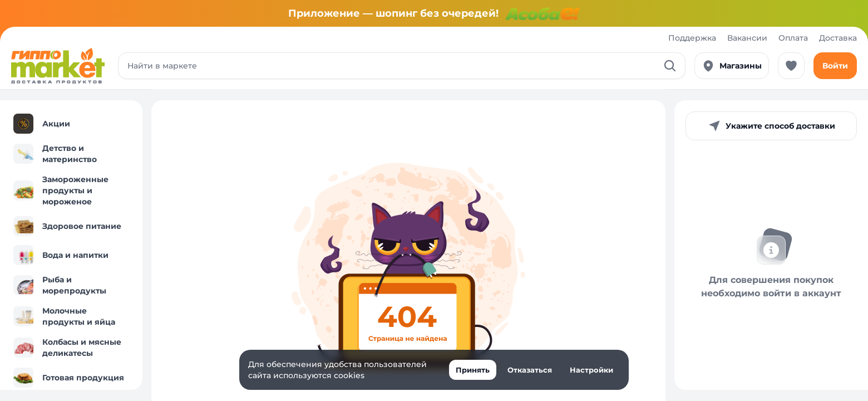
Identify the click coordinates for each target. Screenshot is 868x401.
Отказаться (530, 370)
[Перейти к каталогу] (58, 66)
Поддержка (692, 38)
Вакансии (747, 38)
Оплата (793, 38)
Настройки (591, 370)
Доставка (838, 38)
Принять (473, 370)
